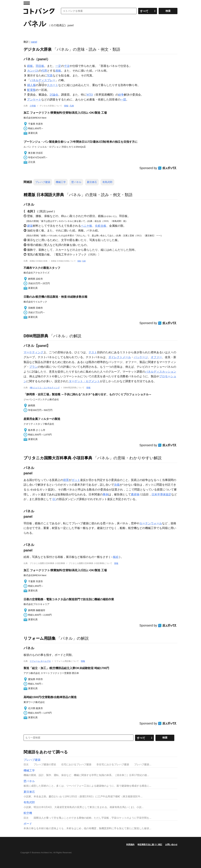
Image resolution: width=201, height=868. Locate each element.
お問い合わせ (171, 845)
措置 (66, 480)
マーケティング (33, 352)
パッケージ (141, 357)
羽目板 (40, 66)
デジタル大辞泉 (38, 49)
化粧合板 (101, 226)
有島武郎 (107, 182)
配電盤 (31, 90)
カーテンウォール (151, 523)
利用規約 (130, 845)
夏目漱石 (92, 182)
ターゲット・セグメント (84, 381)
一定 (58, 66)
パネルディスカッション (161, 372)
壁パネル (76, 182)
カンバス (33, 71)
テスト (93, 352)
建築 (30, 226)
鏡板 (30, 66)
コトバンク (39, 11)
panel (34, 42)
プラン (33, 367)
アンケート (34, 100)
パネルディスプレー (43, 80)
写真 (50, 76)
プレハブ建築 (43, 182)
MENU (27, 3)
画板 (58, 71)
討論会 (54, 95)
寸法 (67, 66)
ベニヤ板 (87, 226)
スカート (53, 85)
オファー (156, 357)
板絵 (116, 557)
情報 (66, 106)
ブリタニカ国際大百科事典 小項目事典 (58, 458)
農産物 (135, 494)
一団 (123, 100)
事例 (106, 494)
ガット (76, 480)
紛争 (121, 95)
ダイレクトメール (120, 357)
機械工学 (61, 182)
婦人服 (31, 85)
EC (54, 499)
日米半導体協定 (161, 494)
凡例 (72, 106)
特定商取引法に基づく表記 (150, 845)
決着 (117, 485)
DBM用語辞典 (36, 336)
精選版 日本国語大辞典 (44, 195)
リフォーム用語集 (40, 638)
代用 (44, 71)
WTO (90, 95)
